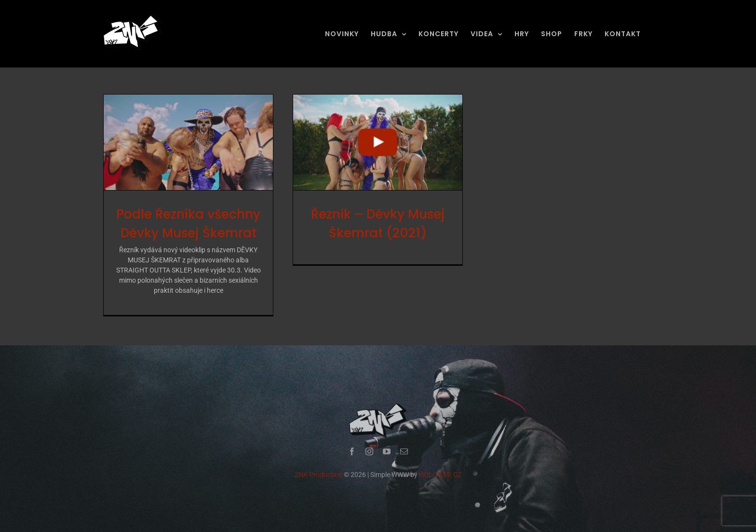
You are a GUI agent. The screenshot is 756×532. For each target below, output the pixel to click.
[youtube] (387, 453)
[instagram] (369, 453)
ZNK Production (318, 477)
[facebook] (352, 453)
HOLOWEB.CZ (440, 477)
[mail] (404, 453)
